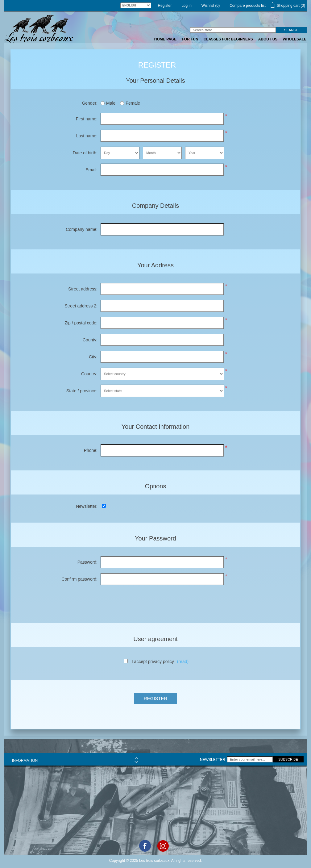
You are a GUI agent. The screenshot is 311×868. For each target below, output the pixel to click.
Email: (91, 170)
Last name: (87, 136)
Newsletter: (87, 506)
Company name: (82, 229)
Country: (89, 374)
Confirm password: (79, 579)
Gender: (90, 103)
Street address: (83, 289)
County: (90, 340)
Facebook (145, 846)
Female (133, 103)
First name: (87, 119)
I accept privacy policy (153, 661)
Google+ (163, 846)
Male (111, 103)
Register (165, 6)
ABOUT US (268, 39)
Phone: (91, 450)
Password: (87, 562)
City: (93, 357)
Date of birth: (85, 153)
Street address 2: (81, 306)
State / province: (82, 391)
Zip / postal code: (81, 323)
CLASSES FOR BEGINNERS (228, 39)
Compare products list (248, 6)
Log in (187, 6)
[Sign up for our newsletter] (250, 759)
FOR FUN (190, 39)
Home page (165, 39)
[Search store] (233, 30)
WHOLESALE (294, 39)
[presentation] (155, 602)
